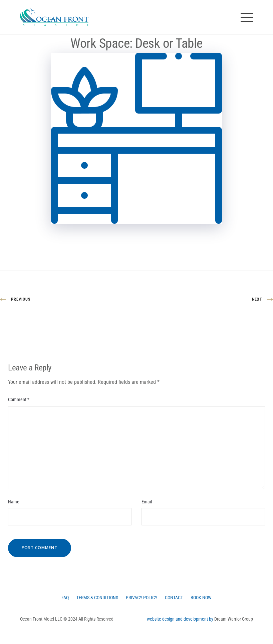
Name (14, 502)
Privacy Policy (142, 598)
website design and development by (181, 619)
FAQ (65, 598)
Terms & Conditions (97, 598)
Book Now (201, 598)
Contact (174, 598)
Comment (19, 399)
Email (147, 502)
